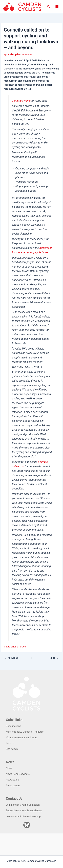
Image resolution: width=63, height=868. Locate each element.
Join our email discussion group (23, 816)
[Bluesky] (27, 825)
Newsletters (12, 780)
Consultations (13, 726)
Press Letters (13, 786)
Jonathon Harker (22, 101)
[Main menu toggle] (57, 7)
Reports (10, 743)
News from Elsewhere (18, 774)
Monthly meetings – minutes (22, 737)
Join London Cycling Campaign (23, 805)
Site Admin (12, 749)
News (9, 768)
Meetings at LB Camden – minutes (25, 732)
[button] (49, 7)
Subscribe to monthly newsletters (24, 811)
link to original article (15, 647)
